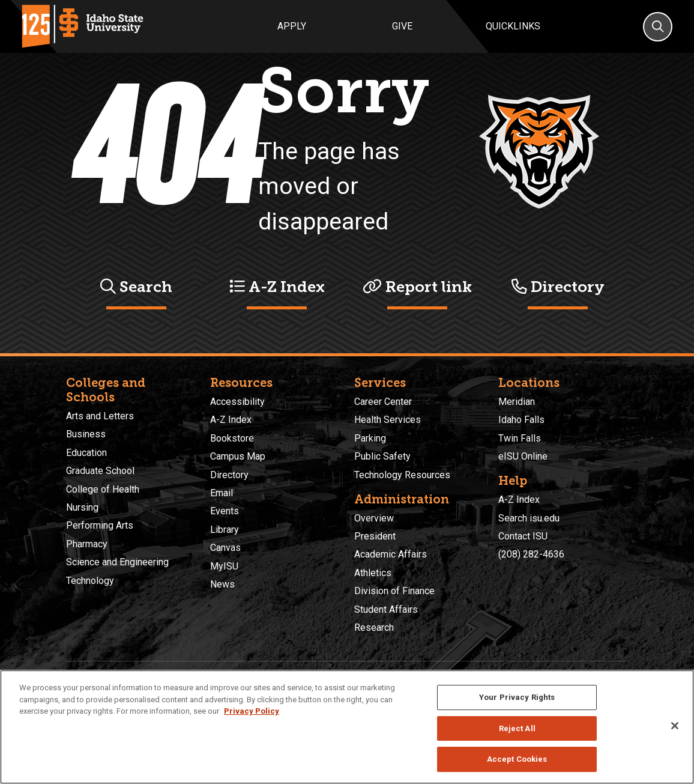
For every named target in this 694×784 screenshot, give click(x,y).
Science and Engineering (117, 562)
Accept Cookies (517, 759)
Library (225, 530)
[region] (347, 727)
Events (225, 511)
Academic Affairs (391, 554)
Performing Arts (100, 525)
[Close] (675, 726)
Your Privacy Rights (517, 697)
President (375, 536)
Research (374, 628)
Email (222, 493)
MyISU (224, 566)
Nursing (82, 507)
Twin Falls (520, 438)
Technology (90, 581)
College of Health (103, 489)
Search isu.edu (529, 518)
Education (86, 453)
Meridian (517, 402)
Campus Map (238, 456)
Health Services (388, 420)
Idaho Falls (521, 420)
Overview (374, 518)
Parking (370, 438)
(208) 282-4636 (531, 554)
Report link (417, 287)
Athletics (373, 573)
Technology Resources (402, 475)
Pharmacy (87, 544)
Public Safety (382, 456)
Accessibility (237, 402)
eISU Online (523, 456)
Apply (292, 26)
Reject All (517, 728)
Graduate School (100, 471)
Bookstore (232, 438)
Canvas (225, 548)
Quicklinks (513, 26)
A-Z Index (277, 287)
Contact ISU (523, 536)
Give (402, 26)
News (222, 584)
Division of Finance (394, 591)
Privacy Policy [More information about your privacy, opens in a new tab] (252, 711)
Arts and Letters (100, 416)
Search (136, 287)
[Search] (658, 27)
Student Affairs (386, 609)
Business (86, 434)
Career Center (383, 402)
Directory (558, 287)
